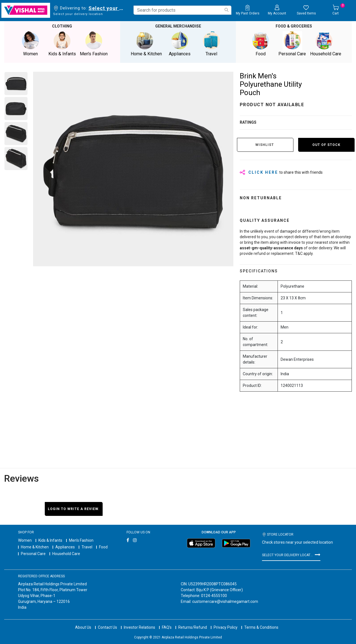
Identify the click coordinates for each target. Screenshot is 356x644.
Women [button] (30, 43)
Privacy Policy (226, 622)
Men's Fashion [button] (94, 43)
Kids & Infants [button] (62, 43)
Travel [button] (211, 43)
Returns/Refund (193, 622)
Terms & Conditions (261, 622)
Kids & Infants (50, 540)
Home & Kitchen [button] (146, 43)
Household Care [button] (326, 43)
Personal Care (33, 553)
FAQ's (167, 622)
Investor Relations (139, 622)
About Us (83, 622)
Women (25, 540)
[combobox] (182, 10)
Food (103, 547)
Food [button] (261, 43)
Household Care (66, 553)
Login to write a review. (74, 508)
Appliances (65, 547)
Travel (87, 547)
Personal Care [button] (292, 43)
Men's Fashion (81, 540)
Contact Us (107, 622)
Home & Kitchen (35, 547)
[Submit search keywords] (226, 10)
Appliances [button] (180, 43)
